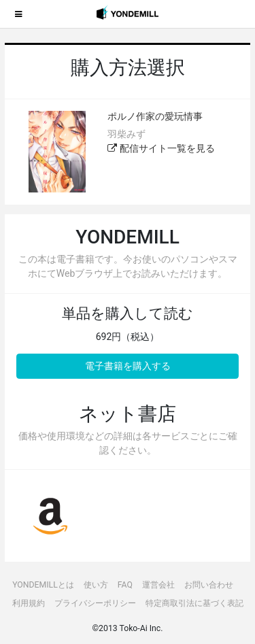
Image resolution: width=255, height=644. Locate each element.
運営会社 (158, 585)
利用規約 (29, 603)
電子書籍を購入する (128, 366)
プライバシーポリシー (95, 603)
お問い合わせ (209, 585)
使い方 (96, 585)
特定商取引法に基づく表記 (194, 603)
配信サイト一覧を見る (161, 148)
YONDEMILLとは (43, 585)
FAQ (125, 585)
